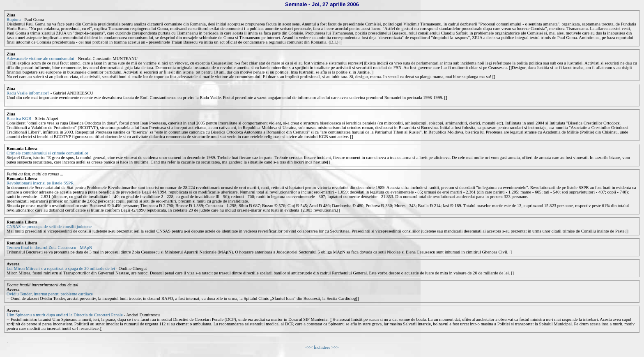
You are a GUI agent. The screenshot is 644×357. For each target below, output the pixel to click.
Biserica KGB (19, 119)
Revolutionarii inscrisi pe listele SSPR (40, 183)
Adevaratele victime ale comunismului (40, 59)
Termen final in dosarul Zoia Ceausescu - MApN (49, 248)
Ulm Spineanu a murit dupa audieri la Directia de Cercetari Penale (65, 315)
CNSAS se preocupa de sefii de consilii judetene (49, 227)
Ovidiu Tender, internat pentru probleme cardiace (50, 294)
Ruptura (14, 20)
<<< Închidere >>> (322, 347)
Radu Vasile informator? (28, 93)
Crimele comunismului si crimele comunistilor (47, 153)
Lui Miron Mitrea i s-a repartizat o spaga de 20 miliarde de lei (61, 268)
